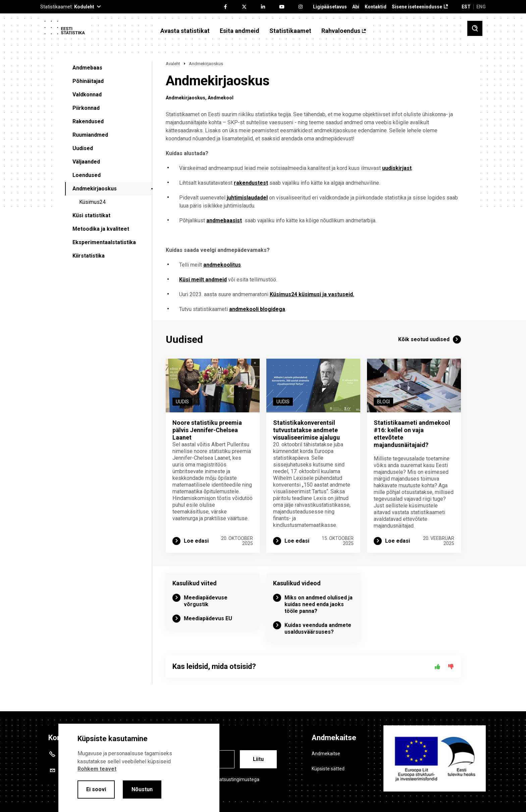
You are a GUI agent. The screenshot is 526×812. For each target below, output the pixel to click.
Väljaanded (86, 162)
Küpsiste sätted (328, 769)
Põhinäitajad (88, 81)
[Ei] (451, 667)
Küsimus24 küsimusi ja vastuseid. (312, 294)
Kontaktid (376, 7)
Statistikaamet (290, 31)
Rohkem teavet (97, 769)
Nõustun (142, 789)
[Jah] (437, 667)
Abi (356, 7)
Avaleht (173, 64)
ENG (481, 7)
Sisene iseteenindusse (417, 7)
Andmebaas (87, 68)
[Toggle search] (475, 28)
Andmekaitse (326, 754)
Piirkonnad (86, 108)
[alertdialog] (139, 768)
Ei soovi (96, 789)
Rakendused (88, 121)
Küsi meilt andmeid (203, 280)
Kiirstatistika (89, 256)
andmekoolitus (222, 265)
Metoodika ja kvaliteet (101, 229)
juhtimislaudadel (247, 198)
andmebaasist (224, 220)
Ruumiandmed (90, 135)
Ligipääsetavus (330, 7)
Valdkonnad (87, 95)
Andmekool (221, 98)
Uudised (83, 148)
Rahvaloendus (341, 31)
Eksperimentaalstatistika (104, 242)
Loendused (87, 175)
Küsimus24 (92, 202)
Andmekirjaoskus (95, 189)
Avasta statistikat (185, 31)
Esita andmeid (240, 31)
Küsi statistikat (91, 215)
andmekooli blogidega (257, 309)
